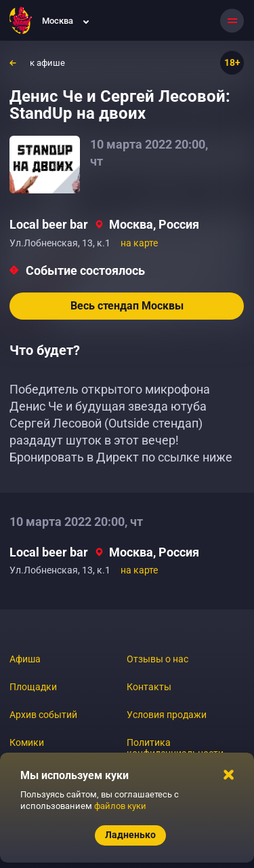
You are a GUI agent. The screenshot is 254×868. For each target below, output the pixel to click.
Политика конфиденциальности (175, 748)
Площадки (33, 687)
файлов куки (120, 806)
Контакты (149, 687)
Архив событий (43, 715)
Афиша (25, 659)
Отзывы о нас (157, 659)
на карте (139, 243)
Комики (27, 742)
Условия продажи (167, 715)
